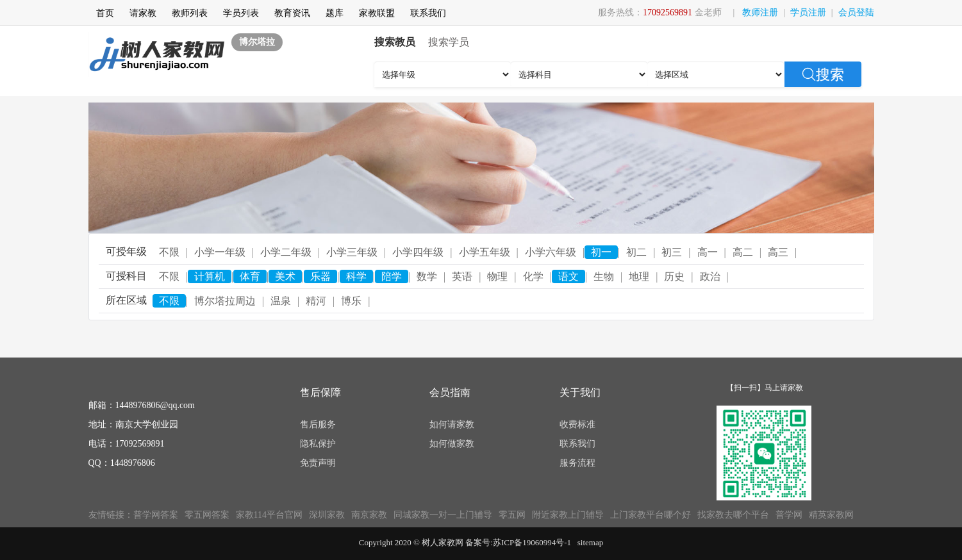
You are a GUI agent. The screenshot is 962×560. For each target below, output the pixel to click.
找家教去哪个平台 (733, 515)
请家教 (143, 13)
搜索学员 (449, 42)
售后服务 (318, 424)
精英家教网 (831, 515)
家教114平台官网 (269, 515)
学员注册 (808, 12)
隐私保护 (318, 444)
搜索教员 (395, 42)
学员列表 (241, 13)
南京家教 (369, 515)
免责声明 (318, 463)
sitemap (590, 542)
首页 (105, 13)
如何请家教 (452, 424)
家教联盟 (377, 13)
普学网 (789, 515)
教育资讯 (292, 13)
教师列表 (190, 13)
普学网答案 (156, 515)
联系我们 (428, 13)
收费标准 (577, 424)
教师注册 (760, 12)
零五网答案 (207, 515)
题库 (335, 13)
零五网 (512, 515)
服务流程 (577, 463)
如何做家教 (452, 444)
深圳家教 (327, 515)
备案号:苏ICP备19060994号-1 (518, 542)
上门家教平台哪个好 (651, 515)
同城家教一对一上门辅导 (443, 515)
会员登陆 (856, 12)
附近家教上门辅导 (568, 515)
